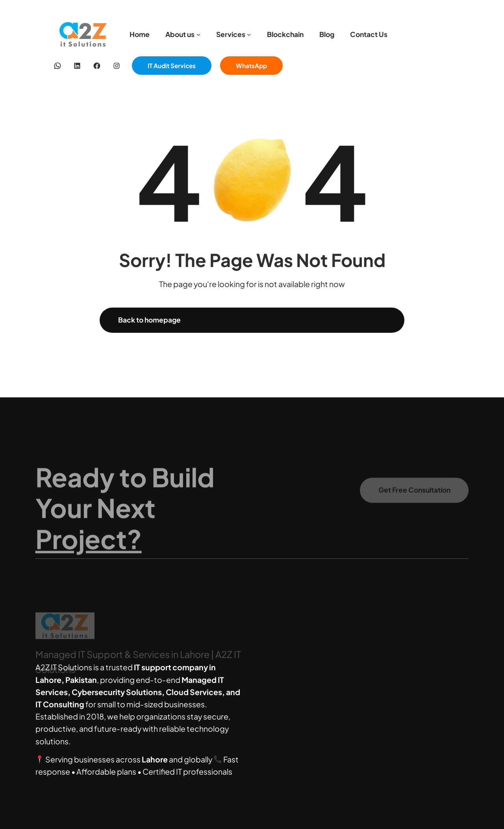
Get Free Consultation (414, 495)
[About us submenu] (198, 34)
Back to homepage (149, 320)
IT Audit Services (172, 66)
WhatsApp (251, 66)
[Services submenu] (249, 34)
